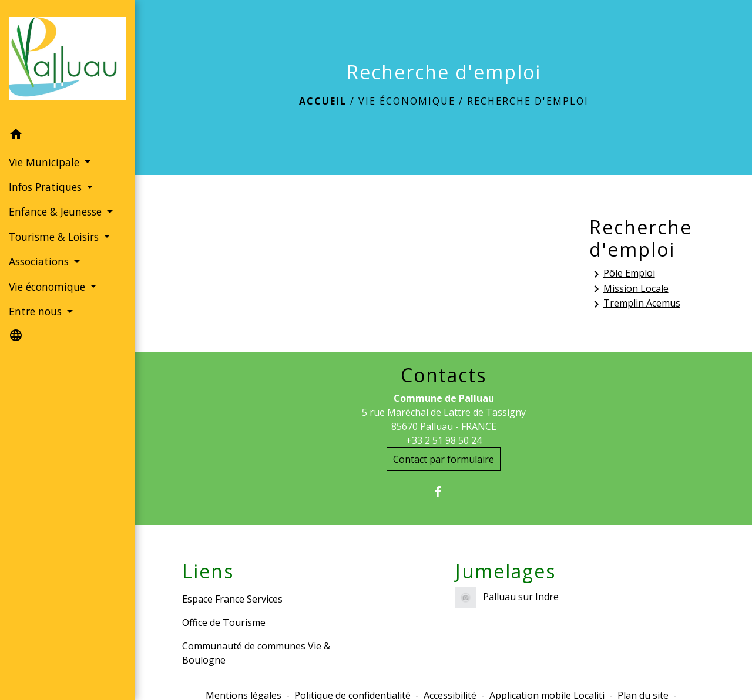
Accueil (323, 101)
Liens (208, 571)
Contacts (444, 375)
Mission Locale (629, 289)
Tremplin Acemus (635, 304)
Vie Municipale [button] (46, 162)
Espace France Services (232, 599)
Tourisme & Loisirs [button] (55, 237)
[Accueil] (68, 61)
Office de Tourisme (224, 622)
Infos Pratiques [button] (47, 187)
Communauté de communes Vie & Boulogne (256, 653)
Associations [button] (40, 261)
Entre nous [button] (37, 311)
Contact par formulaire (444, 459)
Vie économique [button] (48, 287)
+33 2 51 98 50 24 (444, 440)
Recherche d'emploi (528, 101)
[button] (68, 136)
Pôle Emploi (622, 274)
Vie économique (407, 101)
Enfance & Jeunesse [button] (57, 211)
